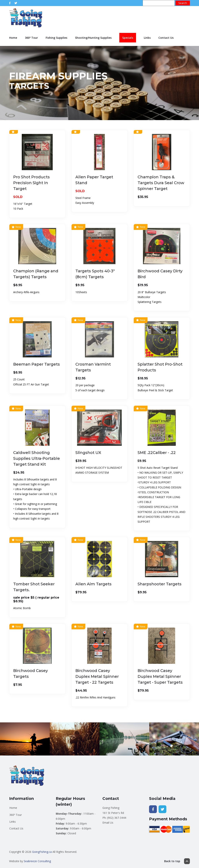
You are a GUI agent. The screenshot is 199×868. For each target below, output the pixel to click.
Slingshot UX (88, 453)
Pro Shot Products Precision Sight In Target (31, 183)
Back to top (177, 861)
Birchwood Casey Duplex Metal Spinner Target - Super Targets (160, 676)
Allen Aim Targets (93, 584)
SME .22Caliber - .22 (157, 453)
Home (13, 38)
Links (147, 38)
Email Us (108, 823)
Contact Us (166, 38)
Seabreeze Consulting (37, 861)
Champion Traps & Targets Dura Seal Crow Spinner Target (161, 183)
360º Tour (31, 38)
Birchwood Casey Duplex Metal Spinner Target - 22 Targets (97, 676)
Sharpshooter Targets (160, 584)
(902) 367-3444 (117, 818)
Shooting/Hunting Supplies (93, 38)
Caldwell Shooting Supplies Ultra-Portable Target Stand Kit (37, 458)
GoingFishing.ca (42, 852)
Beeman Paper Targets (37, 364)
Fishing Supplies (56, 38)
